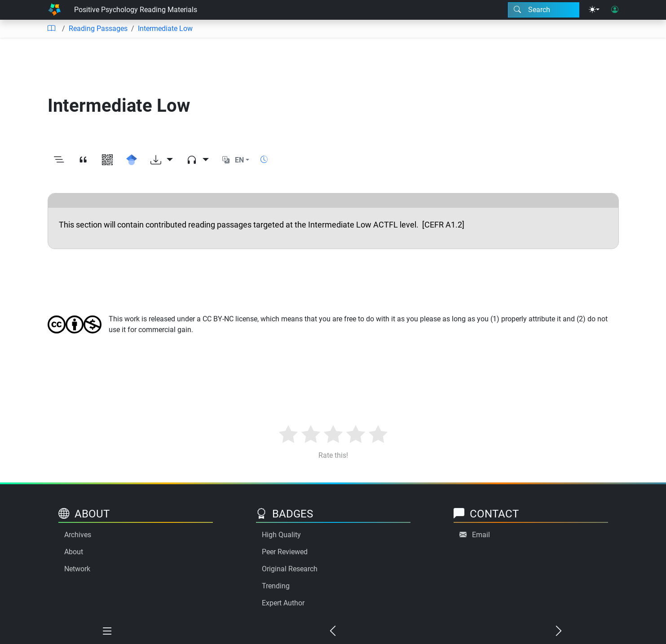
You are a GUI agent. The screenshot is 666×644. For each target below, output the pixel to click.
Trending (276, 586)
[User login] (615, 10)
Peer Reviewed (285, 552)
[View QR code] (107, 160)
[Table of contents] (51, 29)
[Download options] (162, 160)
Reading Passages (98, 28)
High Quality (281, 535)
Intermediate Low (165, 28)
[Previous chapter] (333, 631)
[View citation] (83, 160)
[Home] (54, 10)
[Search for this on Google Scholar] (132, 160)
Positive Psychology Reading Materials (136, 10)
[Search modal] (544, 10)
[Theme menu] (594, 10)
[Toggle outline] (59, 160)
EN (239, 160)
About (74, 552)
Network (77, 569)
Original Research (290, 569)
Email (481, 535)
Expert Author (283, 603)
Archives (78, 535)
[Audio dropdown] (198, 160)
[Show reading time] (264, 160)
